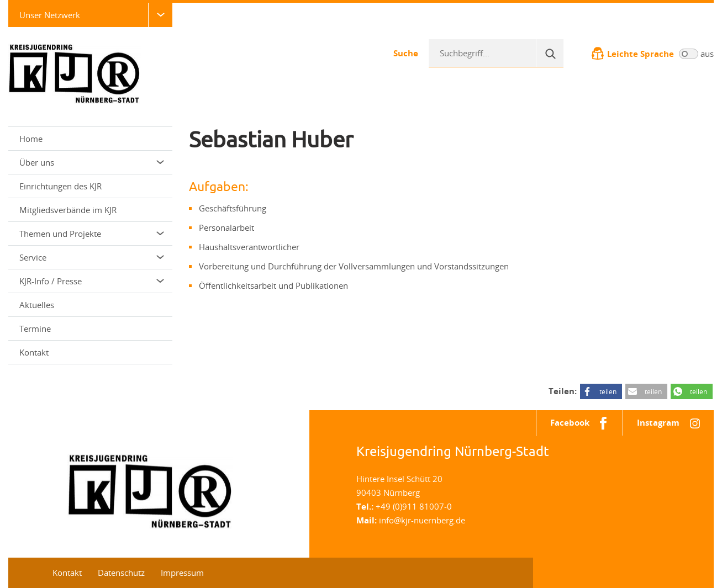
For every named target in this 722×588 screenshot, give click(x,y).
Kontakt (34, 352)
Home (31, 139)
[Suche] (550, 53)
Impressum (182, 573)
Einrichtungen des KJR (60, 186)
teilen (608, 391)
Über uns (92, 162)
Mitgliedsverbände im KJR (68, 210)
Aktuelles (37, 305)
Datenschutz (121, 573)
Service (92, 257)
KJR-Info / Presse (92, 281)
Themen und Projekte (92, 234)
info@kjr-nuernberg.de (422, 520)
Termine (35, 329)
